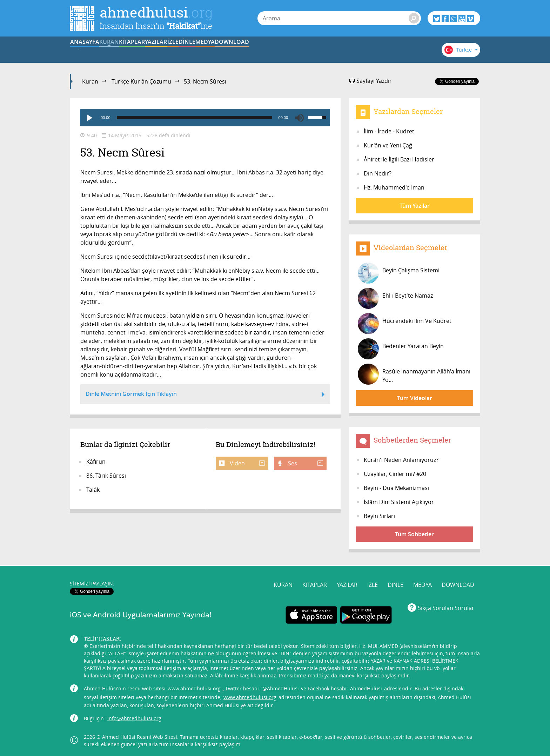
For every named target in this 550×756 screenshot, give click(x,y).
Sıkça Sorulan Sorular (446, 606)
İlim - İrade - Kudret (389, 131)
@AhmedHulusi (281, 687)
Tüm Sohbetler (414, 534)
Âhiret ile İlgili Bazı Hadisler (399, 159)
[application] (205, 118)
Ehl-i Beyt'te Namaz (395, 298)
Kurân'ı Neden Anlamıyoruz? (401, 460)
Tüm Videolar (415, 398)
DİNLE (308, 50)
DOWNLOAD (395, 50)
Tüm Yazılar (415, 206)
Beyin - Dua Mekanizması (396, 488)
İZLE (265, 50)
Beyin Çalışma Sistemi (399, 273)
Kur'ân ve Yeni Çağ (388, 145)
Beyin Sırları (379, 516)
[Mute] (300, 118)
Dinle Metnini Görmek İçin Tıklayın (205, 395)
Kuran (90, 81)
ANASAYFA (91, 50)
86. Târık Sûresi (106, 476)
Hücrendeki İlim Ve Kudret (405, 324)
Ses (305, 463)
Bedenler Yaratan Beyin (401, 349)
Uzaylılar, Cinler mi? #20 (395, 474)
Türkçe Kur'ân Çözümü (141, 81)
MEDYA (352, 50)
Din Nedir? (378, 173)
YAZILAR (222, 50)
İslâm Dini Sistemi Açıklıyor (399, 502)
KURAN (135, 50)
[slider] (194, 118)
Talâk (93, 490)
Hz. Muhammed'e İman (394, 187)
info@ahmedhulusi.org (134, 717)
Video (247, 463)
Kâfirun (96, 462)
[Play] (89, 118)
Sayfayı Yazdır (371, 81)
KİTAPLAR (178, 50)
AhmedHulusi (366, 687)
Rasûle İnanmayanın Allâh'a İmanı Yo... (414, 374)
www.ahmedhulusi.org (194, 687)
